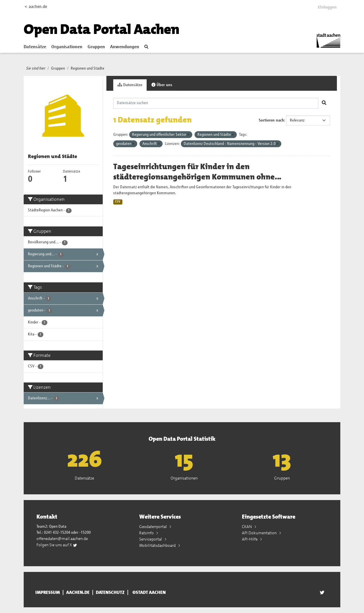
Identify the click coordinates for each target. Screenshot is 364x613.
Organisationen (67, 47)
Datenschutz (110, 592)
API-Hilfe (250, 539)
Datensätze (35, 47)
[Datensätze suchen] (216, 103)
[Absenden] (324, 103)
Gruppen (96, 47)
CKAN (247, 527)
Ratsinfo (147, 533)
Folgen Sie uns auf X (57, 545)
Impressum (48, 592)
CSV (118, 202)
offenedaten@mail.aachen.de (62, 539)
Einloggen (327, 7)
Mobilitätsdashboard (158, 545)
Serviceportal (151, 539)
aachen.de (78, 592)
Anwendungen (125, 47)
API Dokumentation (260, 533)
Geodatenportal (153, 527)
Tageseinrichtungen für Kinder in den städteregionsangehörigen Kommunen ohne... (197, 172)
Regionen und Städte (88, 68)
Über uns (162, 85)
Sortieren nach (271, 120)
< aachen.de (36, 7)
